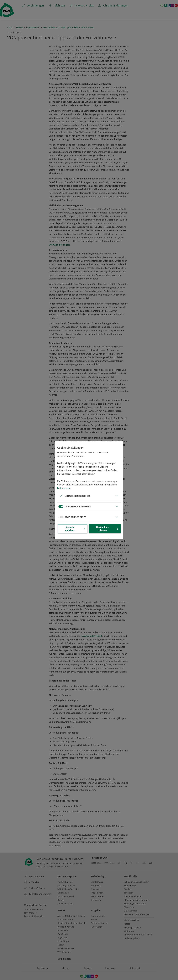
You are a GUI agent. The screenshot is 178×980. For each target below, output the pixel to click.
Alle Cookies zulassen (107, 529)
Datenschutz (64, 488)
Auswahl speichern (75, 529)
